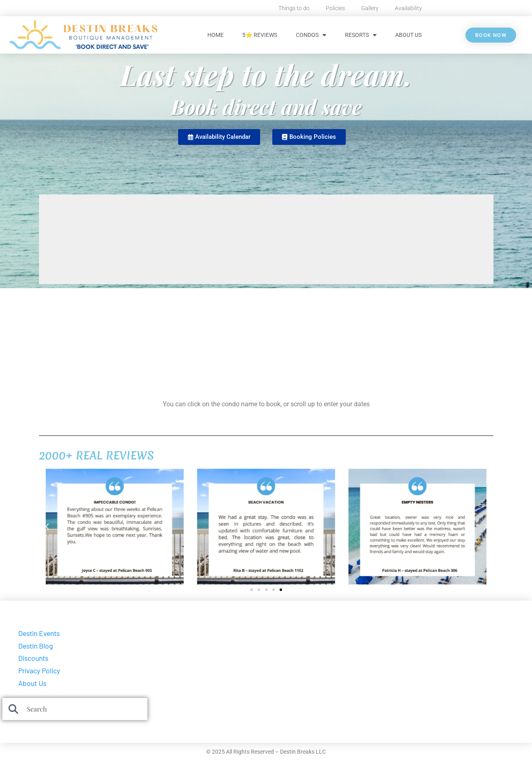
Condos (311, 35)
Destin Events (39, 633)
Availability (408, 8)
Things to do (294, 8)
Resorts (361, 35)
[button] (47, 527)
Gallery (370, 8)
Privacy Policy (39, 670)
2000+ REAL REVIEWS (96, 455)
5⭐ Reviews (260, 35)
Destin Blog (36, 646)
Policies (335, 8)
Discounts (33, 658)
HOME (215, 35)
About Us (408, 35)
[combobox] (75, 709)
